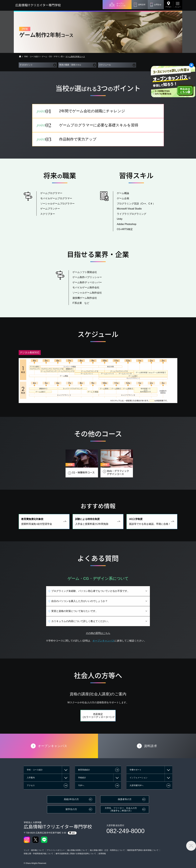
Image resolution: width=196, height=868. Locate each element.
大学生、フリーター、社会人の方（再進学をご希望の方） (121, 809)
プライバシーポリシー (56, 850)
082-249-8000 (125, 831)
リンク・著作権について (34, 850)
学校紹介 (82, 778)
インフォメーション (139, 778)
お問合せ (158, 5)
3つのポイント (26, 65)
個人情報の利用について (77, 850)
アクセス (168, 7)
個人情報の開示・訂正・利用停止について (107, 850)
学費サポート (136, 770)
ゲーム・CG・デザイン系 (52, 57)
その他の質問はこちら (98, 640)
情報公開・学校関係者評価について (38, 854)
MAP (72, 833)
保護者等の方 (125, 799)
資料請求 (142, 5)
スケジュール (105, 65)
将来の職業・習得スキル (70, 65)
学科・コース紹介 (32, 57)
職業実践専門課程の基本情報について (143, 850)
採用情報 (102, 854)
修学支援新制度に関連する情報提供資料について (76, 854)
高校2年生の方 (71, 799)
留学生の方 (71, 809)
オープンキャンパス (121, 5)
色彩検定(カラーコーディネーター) (97, 722)
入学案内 (31, 778)
